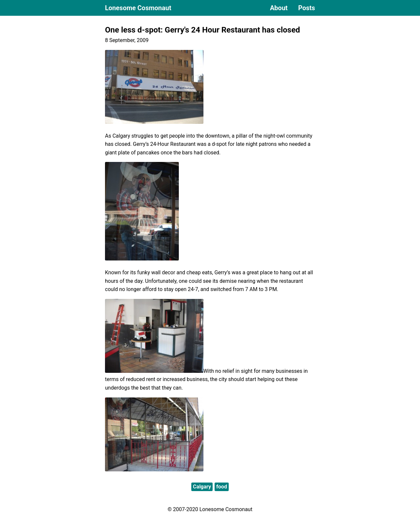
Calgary (202, 487)
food (222, 487)
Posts (307, 8)
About (279, 8)
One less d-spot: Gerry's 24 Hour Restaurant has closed (202, 30)
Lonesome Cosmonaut (138, 8)
